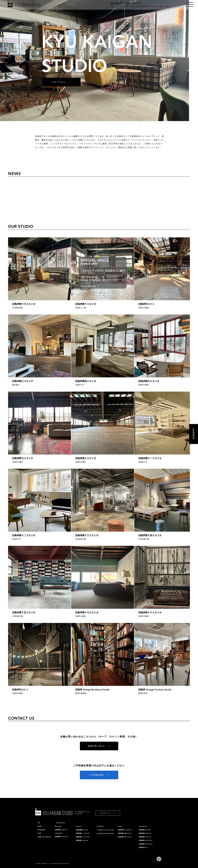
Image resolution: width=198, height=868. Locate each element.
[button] (189, 5)
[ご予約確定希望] (99, 775)
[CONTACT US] (108, 813)
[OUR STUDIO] (61, 82)
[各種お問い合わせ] (99, 746)
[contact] (194, 434)
